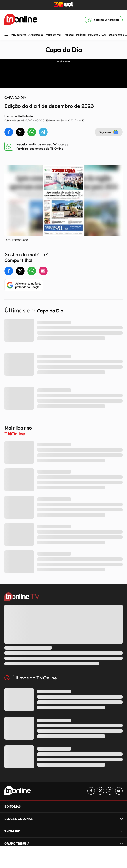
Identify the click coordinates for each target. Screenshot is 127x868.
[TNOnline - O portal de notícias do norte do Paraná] (21, 20)
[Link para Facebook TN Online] (91, 791)
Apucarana (18, 35)
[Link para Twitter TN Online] (100, 791)
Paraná (69, 35)
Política (81, 35)
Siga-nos (109, 132)
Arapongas (36, 35)
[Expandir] (121, 806)
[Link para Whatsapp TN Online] (104, 20)
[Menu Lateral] (6, 35)
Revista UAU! (97, 35)
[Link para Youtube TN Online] (119, 791)
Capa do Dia (64, 50)
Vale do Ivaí (54, 35)
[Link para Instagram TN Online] (110, 791)
